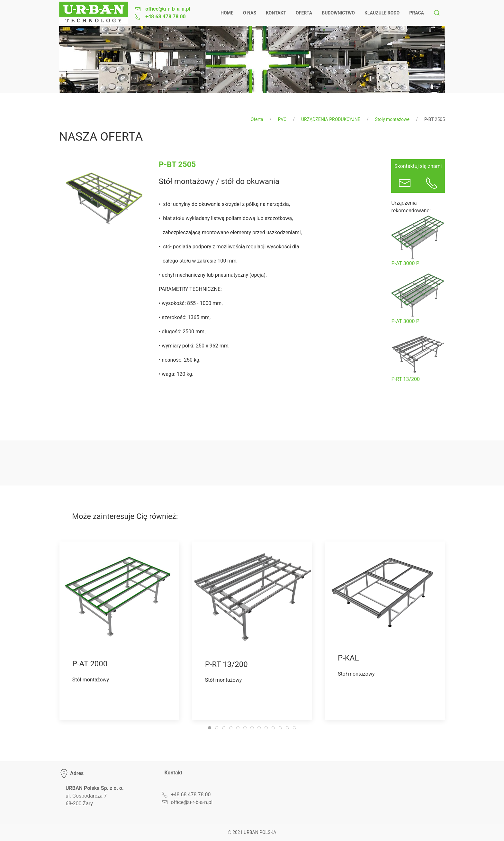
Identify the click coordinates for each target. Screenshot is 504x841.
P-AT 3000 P (405, 263)
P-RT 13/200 (405, 379)
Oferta (304, 13)
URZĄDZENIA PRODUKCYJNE (331, 119)
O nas (250, 13)
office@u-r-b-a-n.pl (167, 9)
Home (227, 13)
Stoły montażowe (392, 119)
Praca (417, 13)
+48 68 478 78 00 (165, 17)
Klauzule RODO (382, 13)
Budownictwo (338, 13)
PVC (282, 119)
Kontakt (276, 13)
